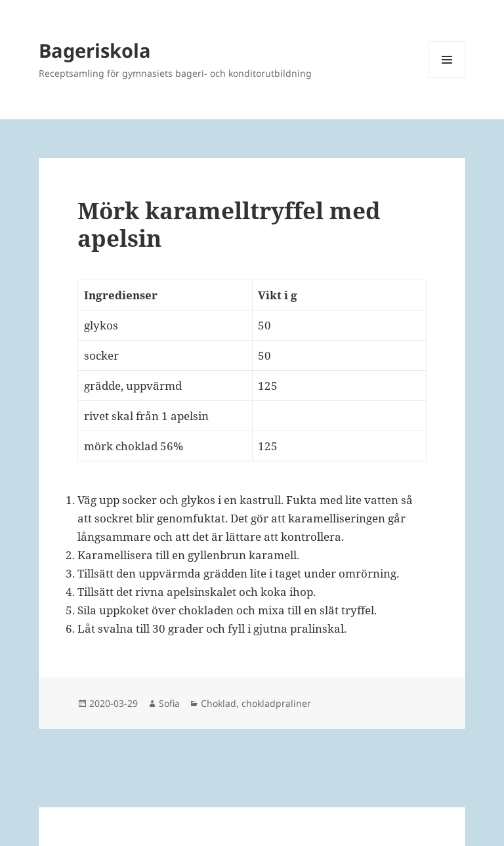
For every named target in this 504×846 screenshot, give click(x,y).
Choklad (219, 703)
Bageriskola (95, 50)
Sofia (169, 703)
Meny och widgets (447, 78)
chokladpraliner (276, 703)
